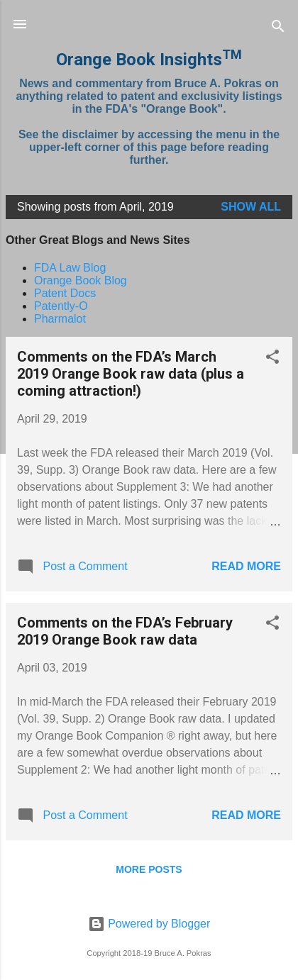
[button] (272, 359)
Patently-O (61, 306)
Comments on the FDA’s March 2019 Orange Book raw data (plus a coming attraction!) (131, 374)
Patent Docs (65, 293)
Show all (251, 207)
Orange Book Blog (81, 280)
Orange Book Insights (149, 60)
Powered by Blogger (149, 924)
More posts (149, 869)
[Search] (278, 29)
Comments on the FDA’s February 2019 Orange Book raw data (125, 631)
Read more (246, 566)
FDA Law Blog (70, 268)
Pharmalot (60, 319)
